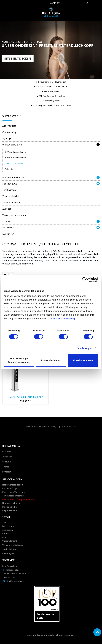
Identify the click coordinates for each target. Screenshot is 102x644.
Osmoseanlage (10, 132)
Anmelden (56, 3)
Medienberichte (10, 507)
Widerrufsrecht (10, 541)
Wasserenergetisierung (14, 215)
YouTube (7, 462)
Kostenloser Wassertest (14, 492)
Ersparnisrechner (11, 510)
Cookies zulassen (83, 360)
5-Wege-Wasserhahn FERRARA (26, 397)
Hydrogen (7, 138)
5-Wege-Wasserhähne (16, 158)
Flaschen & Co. (10, 184)
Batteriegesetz (9, 553)
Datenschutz (8, 526)
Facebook (7, 452)
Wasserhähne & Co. (12, 145)
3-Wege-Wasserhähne (16, 152)
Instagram (7, 457)
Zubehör (9, 169)
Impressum (8, 530)
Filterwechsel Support (13, 485)
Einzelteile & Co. (11, 228)
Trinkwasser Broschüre (13, 496)
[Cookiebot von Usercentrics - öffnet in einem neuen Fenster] (85, 280)
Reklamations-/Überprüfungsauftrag (20, 499)
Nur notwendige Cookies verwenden (19, 360)
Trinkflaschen (9, 190)
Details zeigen (84, 348)
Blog (4, 537)
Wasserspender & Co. (13, 177)
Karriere (6, 533)
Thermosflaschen (11, 196)
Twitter (6, 467)
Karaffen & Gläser (11, 202)
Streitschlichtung (10, 549)
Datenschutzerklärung (62, 318)
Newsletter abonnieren (13, 503)
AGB (4, 523)
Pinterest (7, 472)
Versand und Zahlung (13, 545)
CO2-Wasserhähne (14, 163)
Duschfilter (8, 234)
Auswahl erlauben (51, 360)
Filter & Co (8, 221)
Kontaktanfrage (10, 488)
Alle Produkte (9, 126)
